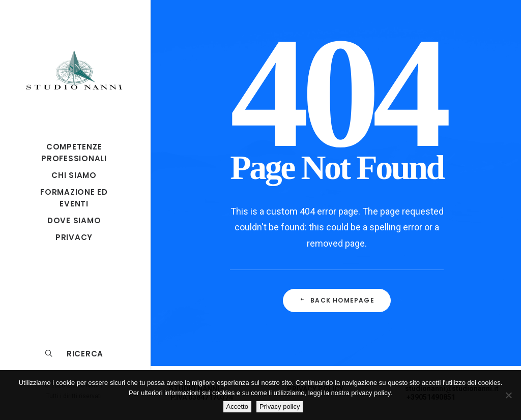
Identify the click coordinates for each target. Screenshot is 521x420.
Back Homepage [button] (337, 300)
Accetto (237, 407)
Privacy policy (280, 407)
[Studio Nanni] (74, 69)
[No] (508, 395)
